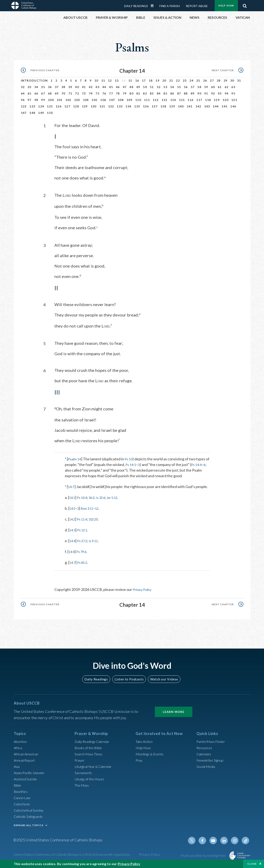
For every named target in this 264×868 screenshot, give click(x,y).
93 (220, 93)
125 (50, 106)
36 (50, 87)
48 (131, 87)
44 (104, 87)
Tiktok (246, 839)
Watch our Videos (162, 678)
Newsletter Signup (212, 759)
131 (102, 106)
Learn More (174, 711)
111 (147, 100)
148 (32, 113)
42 (91, 87)
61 (220, 87)
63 (233, 87)
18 (151, 80)
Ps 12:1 (84, 529)
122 (24, 106)
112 (156, 100)
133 (120, 106)
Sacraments (84, 772)
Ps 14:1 (136, 464)
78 (118, 93)
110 (138, 100)
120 (225, 100)
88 (186, 93)
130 (94, 106)
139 (172, 106)
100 (51, 100)
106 (103, 100)
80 (131, 93)
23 (185, 80)
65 (29, 93)
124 (41, 106)
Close (252, 864)
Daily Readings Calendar (153, 6)
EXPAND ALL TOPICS (29, 824)
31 (239, 80)
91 (206, 93)
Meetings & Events (151, 753)
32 (23, 87)
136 (146, 106)
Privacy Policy (144, 589)
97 (29, 100)
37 (57, 87)
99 (43, 100)
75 (97, 93)
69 (57, 93)
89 (193, 93)
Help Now (226, 6)
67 (43, 93)
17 (144, 80)
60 (213, 87)
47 (125, 87)
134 (128, 106)
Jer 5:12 (120, 497)
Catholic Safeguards (30, 815)
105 (94, 100)
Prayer (80, 759)
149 (41, 113)
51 (152, 87)
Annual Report (25, 759)
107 (112, 100)
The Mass (82, 784)
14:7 (72, 486)
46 (118, 87)
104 (86, 100)
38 (63, 87)
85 (165, 93)
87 (179, 93)
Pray (139, 759)
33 (29, 87)
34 (36, 87)
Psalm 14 (75, 458)
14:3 (73, 529)
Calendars (205, 753)
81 (138, 93)
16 (137, 80)
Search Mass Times (90, 753)
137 (155, 106)
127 (67, 106)
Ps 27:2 (84, 540)
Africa (19, 747)
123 (32, 106)
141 (190, 106)
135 (137, 106)
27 (212, 80)
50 (145, 87)
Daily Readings (136, 6)
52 (159, 87)
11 (103, 80)
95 (233, 93)
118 (208, 100)
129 (85, 106)
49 (138, 87)
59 (206, 87)
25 (198, 80)
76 (104, 93)
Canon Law (23, 797)
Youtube (216, 839)
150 (50, 113)
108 (121, 100)
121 (234, 100)
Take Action (145, 740)
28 (219, 80)
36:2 (96, 497)
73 (84, 93)
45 (111, 87)
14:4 (73, 540)
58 (199, 87)
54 (172, 87)
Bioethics (21, 790)
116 (190, 100)
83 (152, 93)
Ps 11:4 (84, 518)
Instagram (236, 839)
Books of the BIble (89, 747)
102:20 (98, 518)
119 (217, 100)
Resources (205, 747)
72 (77, 93)
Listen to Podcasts (129, 678)
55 (179, 87)
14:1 (73, 497)
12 (110, 80)
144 (216, 106)
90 (199, 93)
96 (23, 100)
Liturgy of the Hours (91, 778)
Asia (17, 765)
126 (59, 106)
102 (68, 100)
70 (63, 93)
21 (171, 80)
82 (145, 93)
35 (43, 87)
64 (23, 93)
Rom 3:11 (90, 508)
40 (77, 87)
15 (130, 80)
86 (172, 93)
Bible (18, 784)
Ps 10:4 (84, 497)
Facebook (206, 839)
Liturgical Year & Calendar (96, 765)
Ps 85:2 (84, 562)
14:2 (73, 508)
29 (226, 80)
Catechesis (23, 803)
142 (198, 106)
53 (165, 87)
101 (60, 100)
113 (164, 100)
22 (178, 80)
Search (245, 5)
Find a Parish (170, 6)
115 (182, 100)
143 (207, 106)
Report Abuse (197, 6)
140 (181, 106)
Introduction (34, 80)
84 (159, 93)
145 (224, 106)
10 (96, 80)
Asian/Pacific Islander (31, 772)
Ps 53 (130, 458)
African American (28, 753)
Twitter (196, 839)
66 (36, 93)
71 (70, 93)
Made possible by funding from (203, 854)
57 (193, 87)
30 (232, 80)
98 (36, 100)
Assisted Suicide (27, 778)
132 (111, 106)
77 (111, 93)
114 (173, 100)
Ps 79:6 (84, 551)
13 (117, 80)
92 (213, 93)
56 (186, 87)
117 (199, 100)
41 (84, 87)
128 (76, 106)
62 (227, 87)
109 (129, 100)
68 (50, 93)
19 (157, 80)
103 (77, 100)
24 (191, 80)
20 (164, 80)
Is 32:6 (106, 497)
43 (97, 87)
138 (163, 106)
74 (91, 93)
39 (70, 87)
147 (24, 113)
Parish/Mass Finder (212, 740)
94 (227, 93)
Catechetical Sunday (30, 809)
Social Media (207, 765)
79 (125, 93)
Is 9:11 (98, 540)
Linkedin (226, 839)
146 (233, 106)
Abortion (21, 740)
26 (205, 80)
